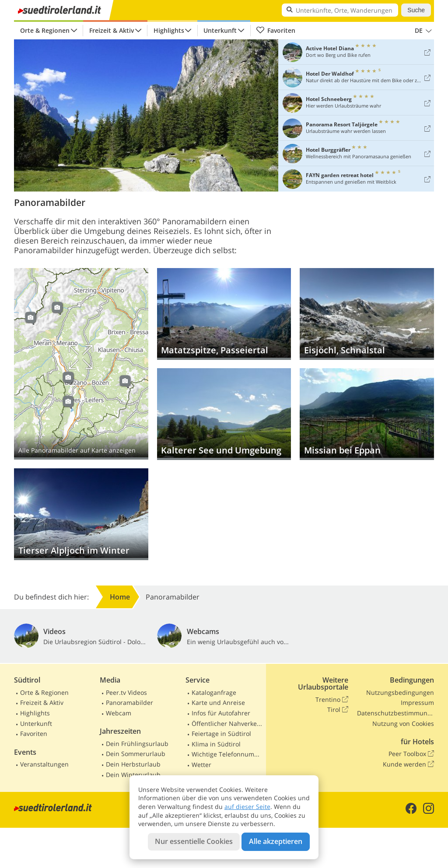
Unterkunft (220, 30)
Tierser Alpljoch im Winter (81, 514)
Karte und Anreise (218, 702)
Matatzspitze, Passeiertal (224, 314)
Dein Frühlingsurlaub (137, 744)
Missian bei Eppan (367, 414)
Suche (416, 10)
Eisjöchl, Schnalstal (367, 314)
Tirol (338, 710)
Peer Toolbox (411, 754)
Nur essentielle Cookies (194, 841)
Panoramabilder (129, 702)
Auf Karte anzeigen (81, 364)
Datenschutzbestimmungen (395, 713)
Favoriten (276, 31)
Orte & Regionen (45, 30)
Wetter (201, 765)
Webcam (119, 713)
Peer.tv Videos (126, 692)
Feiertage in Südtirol (221, 734)
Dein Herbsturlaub (133, 764)
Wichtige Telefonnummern (227, 754)
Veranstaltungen (44, 764)
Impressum (417, 702)
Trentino (332, 700)
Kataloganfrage (214, 692)
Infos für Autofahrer (221, 713)
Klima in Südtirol (216, 744)
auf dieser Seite (247, 807)
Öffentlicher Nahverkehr (227, 723)
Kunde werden (408, 764)
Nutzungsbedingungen (400, 692)
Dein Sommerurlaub (136, 754)
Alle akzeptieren (276, 841)
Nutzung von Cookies (403, 723)
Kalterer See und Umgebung (224, 414)
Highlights (169, 30)
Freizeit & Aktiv (112, 30)
